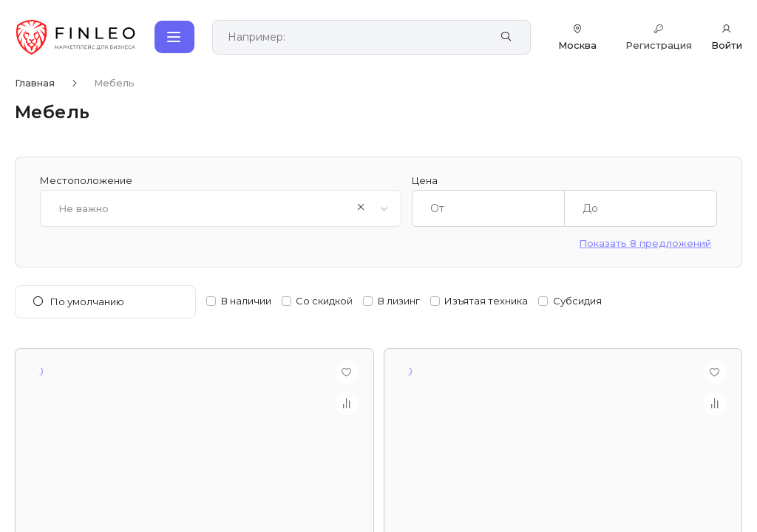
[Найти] (506, 37)
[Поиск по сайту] (355, 37)
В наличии (246, 301)
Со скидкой (324, 301)
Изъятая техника (486, 301)
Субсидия (577, 301)
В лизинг (399, 301)
